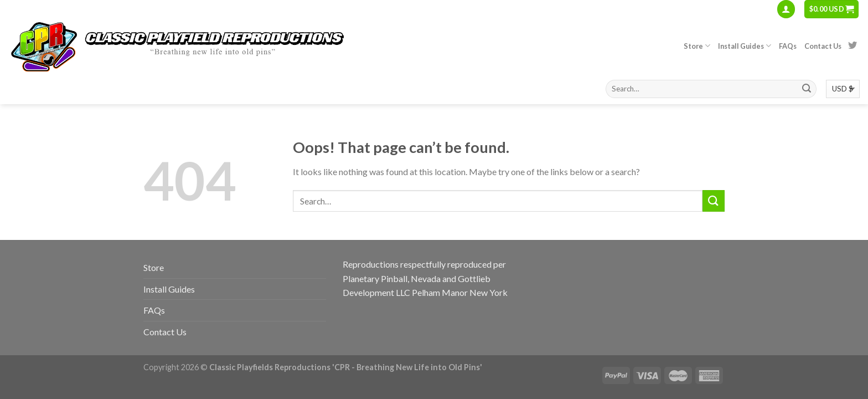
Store (697, 46)
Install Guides (745, 46)
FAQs (788, 46)
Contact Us (823, 46)
